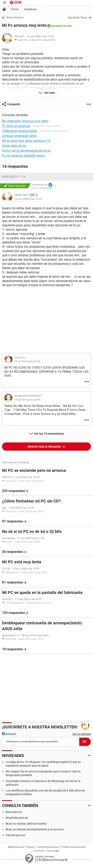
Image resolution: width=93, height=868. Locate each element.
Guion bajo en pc (14, 146)
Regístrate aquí (16, 847)
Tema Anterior (15, 17)
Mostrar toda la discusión (45, 447)
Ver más (49, 93)
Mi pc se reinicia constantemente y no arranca (35, 829)
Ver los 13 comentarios (49, 434)
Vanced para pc (15, 835)
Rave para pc (14, 812)
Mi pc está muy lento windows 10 (26, 141)
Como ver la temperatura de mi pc (26, 151)
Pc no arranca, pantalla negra (23, 156)
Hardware (30, 9)
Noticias (9, 734)
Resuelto (56, 26)
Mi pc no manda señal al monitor (26, 824)
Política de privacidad (73, 847)
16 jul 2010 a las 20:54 (27, 400)
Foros (15, 9)
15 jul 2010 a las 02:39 (27, 361)
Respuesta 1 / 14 (14, 177)
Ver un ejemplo (82, 734)
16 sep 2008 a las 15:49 (28, 199)
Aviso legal (53, 851)
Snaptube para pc (17, 818)
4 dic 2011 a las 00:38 (42, 40)
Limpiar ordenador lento (19, 136)
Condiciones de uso (48, 847)
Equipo (31, 847)
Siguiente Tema (77, 17)
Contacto (39, 851)
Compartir (14, 104)
